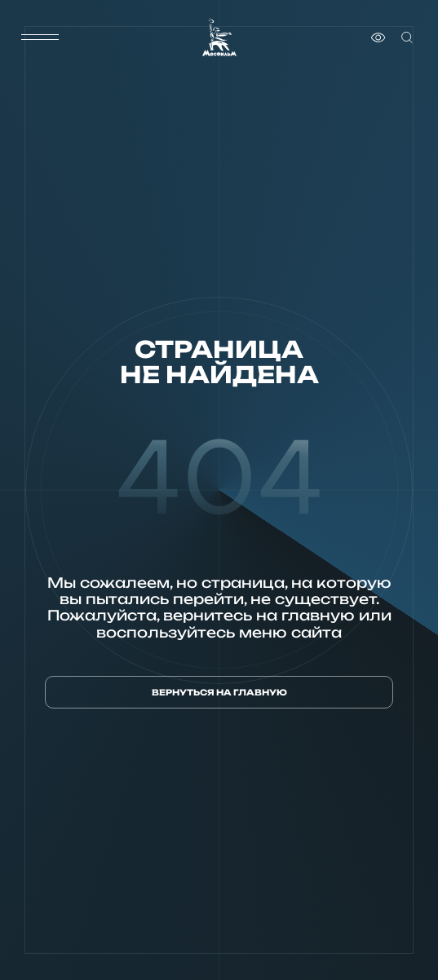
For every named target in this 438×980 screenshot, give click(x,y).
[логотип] (219, 37)
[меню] (40, 38)
